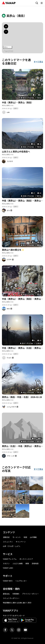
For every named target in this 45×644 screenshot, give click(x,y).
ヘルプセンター (21, 581)
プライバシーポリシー (30, 594)
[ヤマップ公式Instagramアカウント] (19, 630)
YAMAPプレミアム (10, 559)
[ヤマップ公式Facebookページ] (5, 630)
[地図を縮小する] (6, 32)
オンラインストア (26, 559)
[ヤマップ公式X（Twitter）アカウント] (12, 630)
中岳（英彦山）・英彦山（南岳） (18, 102)
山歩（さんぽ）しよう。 (12, 546)
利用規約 (16, 594)
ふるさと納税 (18, 563)
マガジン (6, 563)
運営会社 (6, 594)
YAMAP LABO (8, 568)
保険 (27, 563)
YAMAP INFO (8, 581)
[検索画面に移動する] (37, 3)
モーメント (17, 537)
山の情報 (33, 537)
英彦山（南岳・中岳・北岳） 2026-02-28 (22, 397)
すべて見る (38, 62)
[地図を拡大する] (6, 26)
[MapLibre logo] (8, 51)
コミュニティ (8, 542)
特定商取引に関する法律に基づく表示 (17, 603)
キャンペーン (21, 542)
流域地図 (35, 563)
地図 (25, 537)
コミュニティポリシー (11, 598)
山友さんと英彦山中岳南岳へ (16, 151)
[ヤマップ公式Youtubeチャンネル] (25, 630)
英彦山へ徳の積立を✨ (13, 250)
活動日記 (6, 537)
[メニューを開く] (42, 3)
